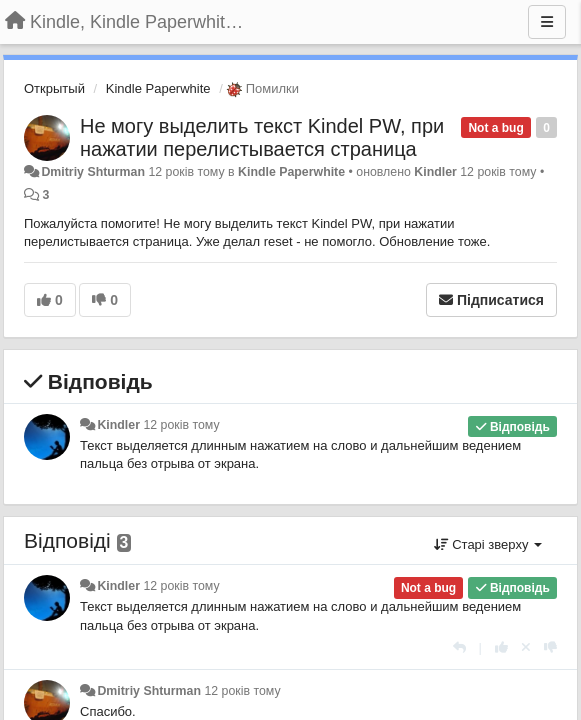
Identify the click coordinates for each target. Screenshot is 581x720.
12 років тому (181, 425)
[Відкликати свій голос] (526, 647)
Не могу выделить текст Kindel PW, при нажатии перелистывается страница (262, 137)
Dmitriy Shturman (93, 172)
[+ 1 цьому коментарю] (501, 647)
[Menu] (547, 22)
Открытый (54, 88)
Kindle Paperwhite (158, 88)
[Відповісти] (459, 647)
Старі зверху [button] (488, 544)
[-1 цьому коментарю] (550, 647)
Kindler (435, 172)
